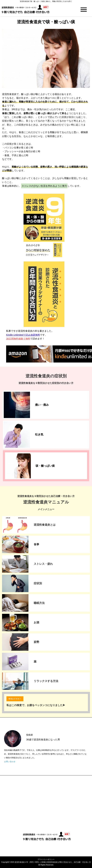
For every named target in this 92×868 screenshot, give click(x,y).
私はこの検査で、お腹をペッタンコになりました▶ (36, 705)
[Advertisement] (46, 804)
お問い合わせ (10, 762)
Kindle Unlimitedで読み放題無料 (23, 335)
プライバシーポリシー (46, 859)
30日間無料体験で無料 (18, 339)
